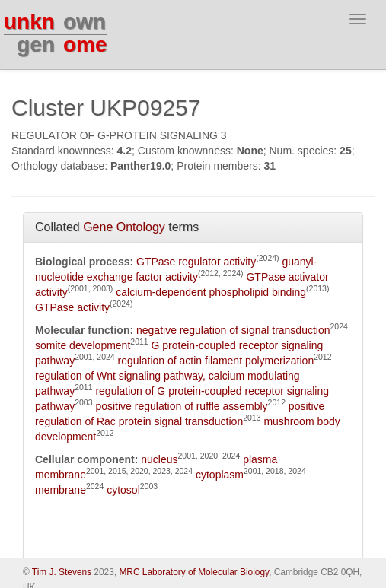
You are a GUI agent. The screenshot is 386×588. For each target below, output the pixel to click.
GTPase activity (72, 307)
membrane (61, 490)
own (85, 22)
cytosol (123, 490)
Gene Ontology (124, 227)
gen (36, 44)
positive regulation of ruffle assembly (181, 406)
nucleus (159, 459)
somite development (83, 345)
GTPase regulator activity (196, 262)
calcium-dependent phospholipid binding (211, 292)
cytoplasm (220, 475)
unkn (29, 22)
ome (85, 44)
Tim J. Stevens (62, 572)
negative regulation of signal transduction (233, 330)
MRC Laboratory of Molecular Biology (194, 572)
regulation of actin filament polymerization (216, 361)
